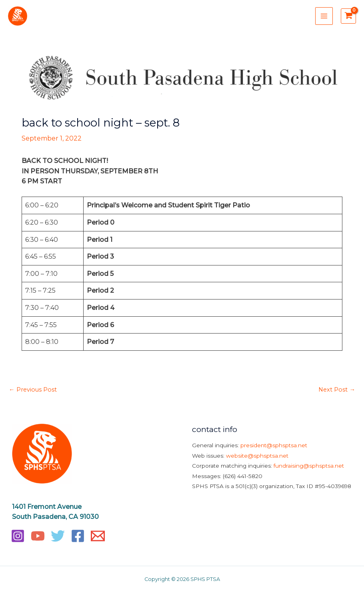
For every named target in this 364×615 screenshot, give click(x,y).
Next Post (337, 390)
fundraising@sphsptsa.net (309, 467)
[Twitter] (58, 537)
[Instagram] (18, 537)
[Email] (98, 537)
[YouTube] (38, 537)
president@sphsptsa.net (274, 446)
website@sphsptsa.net (257, 456)
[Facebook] (78, 537)
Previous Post (33, 390)
